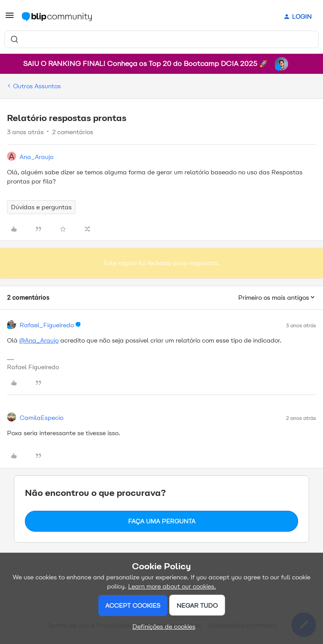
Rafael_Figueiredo (47, 325)
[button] (10, 19)
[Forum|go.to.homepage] (57, 17)
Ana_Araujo (36, 157)
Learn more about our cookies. (172, 586)
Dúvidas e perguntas (41, 207)
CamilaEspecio (42, 418)
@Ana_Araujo (39, 340)
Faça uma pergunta (162, 521)
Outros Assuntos (37, 86)
